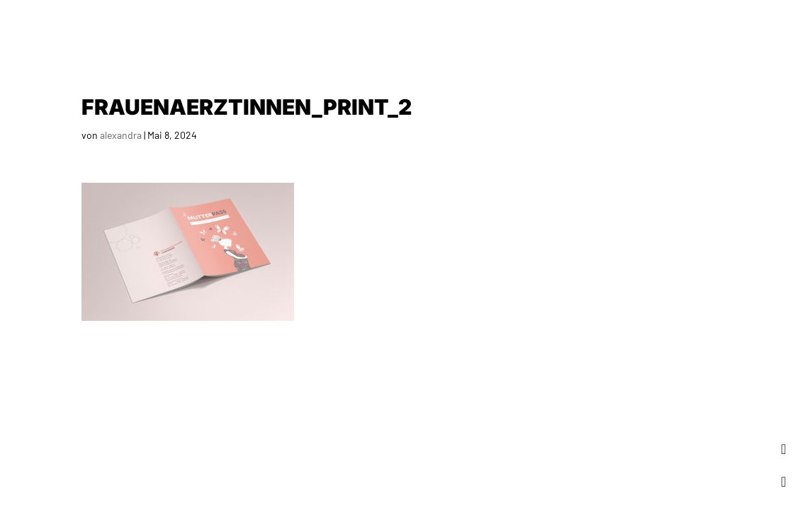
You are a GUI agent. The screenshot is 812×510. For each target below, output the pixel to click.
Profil (600, 28)
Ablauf (703, 28)
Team (651, 28)
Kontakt (765, 28)
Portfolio (536, 28)
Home (474, 28)
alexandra (121, 135)
